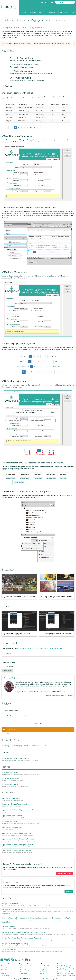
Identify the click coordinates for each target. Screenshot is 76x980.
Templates (42, 12)
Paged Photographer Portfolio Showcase (59, 598)
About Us (4, 966)
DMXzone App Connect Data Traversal (16, 758)
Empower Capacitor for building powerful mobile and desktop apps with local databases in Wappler (37, 918)
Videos (60, 12)
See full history (7, 671)
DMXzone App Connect (24, 648)
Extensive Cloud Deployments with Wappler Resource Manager (24, 932)
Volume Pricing (24, 970)
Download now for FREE (64, 873)
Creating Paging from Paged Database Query (60, 635)
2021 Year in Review (9, 950)
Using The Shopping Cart (65, 966)
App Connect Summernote (11, 798)
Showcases (52, 12)
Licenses (41, 974)
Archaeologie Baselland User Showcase (20, 598)
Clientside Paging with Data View (18, 635)
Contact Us (5, 968)
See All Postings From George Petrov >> (60, 695)
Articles (24, 12)
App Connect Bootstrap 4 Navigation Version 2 (18, 845)
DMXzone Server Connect (41, 648)
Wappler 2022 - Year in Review (13, 910)
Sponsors (4, 972)
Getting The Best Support (66, 970)
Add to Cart (8, 730)
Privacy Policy (43, 970)
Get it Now (69, 891)
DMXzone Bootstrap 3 (57, 648)
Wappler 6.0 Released (10, 904)
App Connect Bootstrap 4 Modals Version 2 (17, 851)
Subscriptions (69, 12)
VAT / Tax (23, 968)
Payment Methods (26, 966)
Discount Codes (25, 972)
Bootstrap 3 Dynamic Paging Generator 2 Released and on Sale (24, 746)
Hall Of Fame (5, 976)
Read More (6, 914)
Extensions (32, 12)
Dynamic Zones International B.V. (39, 979)
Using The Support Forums (66, 972)
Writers (3, 974)
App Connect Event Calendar (12, 816)
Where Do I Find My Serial (65, 974)
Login (51, 2)
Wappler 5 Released (9, 926)
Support (62, 21)
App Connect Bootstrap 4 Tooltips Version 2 (18, 833)
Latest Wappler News (11, 898)
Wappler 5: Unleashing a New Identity (15, 944)
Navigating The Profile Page (66, 968)
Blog (18, 12)
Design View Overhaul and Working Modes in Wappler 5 (22, 938)
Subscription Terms (45, 968)
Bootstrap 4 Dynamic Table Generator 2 (16, 804)
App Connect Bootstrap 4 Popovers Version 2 (18, 839)
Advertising (5, 970)
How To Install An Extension (66, 976)
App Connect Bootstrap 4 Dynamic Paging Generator (20, 810)
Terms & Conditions (45, 966)
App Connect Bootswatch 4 (12, 827)
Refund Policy (43, 972)
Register (43, 2)
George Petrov (11, 678)
